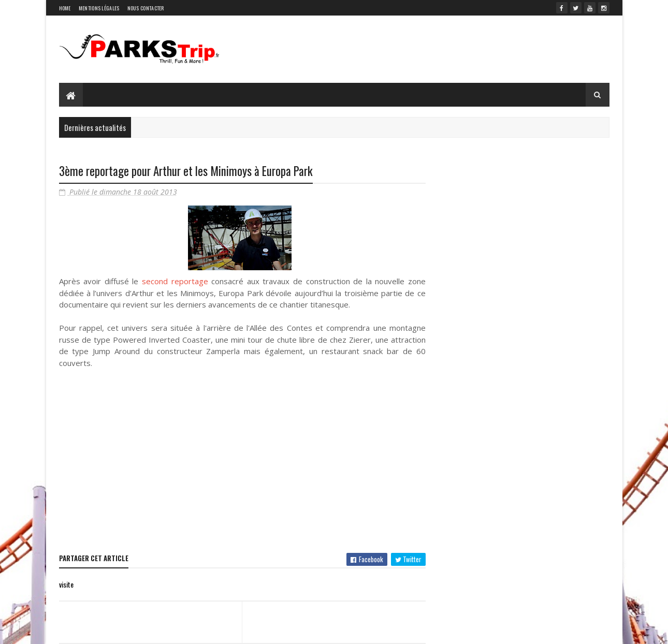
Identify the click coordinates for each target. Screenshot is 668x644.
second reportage (175, 281)
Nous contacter (146, 8)
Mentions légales (99, 8)
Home (65, 8)
